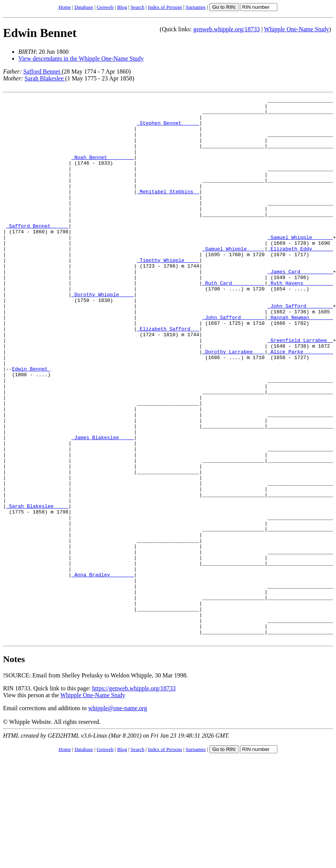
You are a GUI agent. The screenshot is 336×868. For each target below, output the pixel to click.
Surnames (196, 7)
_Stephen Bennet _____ (168, 128)
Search (138, 7)
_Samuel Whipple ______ (300, 266)
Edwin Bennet (40, 33)
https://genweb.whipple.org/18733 (134, 797)
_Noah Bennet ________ (102, 170)
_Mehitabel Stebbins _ (168, 211)
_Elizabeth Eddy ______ (300, 279)
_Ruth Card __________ (234, 321)
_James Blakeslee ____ (102, 506)
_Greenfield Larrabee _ (300, 389)
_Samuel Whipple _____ (234, 279)
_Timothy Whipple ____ (168, 293)
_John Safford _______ (234, 362)
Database (84, 7)
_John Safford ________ (300, 348)
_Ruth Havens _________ (300, 321)
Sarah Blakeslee (45, 78)
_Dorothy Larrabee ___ (234, 403)
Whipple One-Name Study (297, 29)
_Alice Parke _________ (300, 403)
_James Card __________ (300, 307)
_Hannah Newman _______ (300, 362)
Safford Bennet (42, 71)
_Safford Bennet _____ (37, 252)
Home (65, 7)
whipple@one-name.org (118, 817)
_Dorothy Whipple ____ (102, 334)
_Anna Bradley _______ (102, 671)
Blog (122, 7)
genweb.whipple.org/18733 (226, 29)
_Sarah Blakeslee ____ (37, 588)
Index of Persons (165, 7)
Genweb (105, 7)
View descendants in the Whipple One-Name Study (81, 59)
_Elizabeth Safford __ (168, 375)
